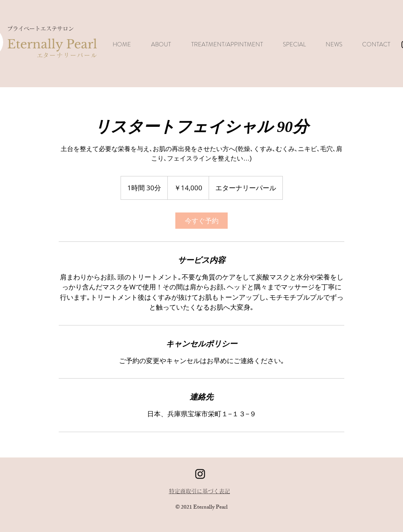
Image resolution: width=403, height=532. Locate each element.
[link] (201, 221)
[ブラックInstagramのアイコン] (200, 474)
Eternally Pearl (52, 44)
